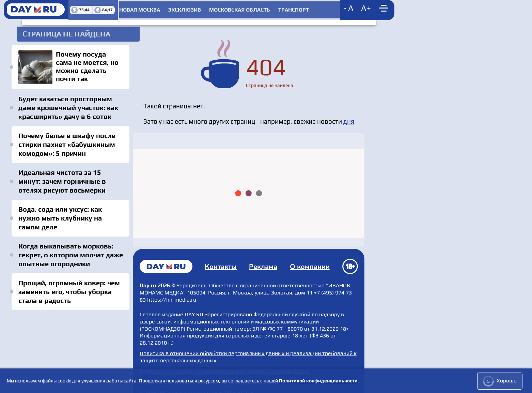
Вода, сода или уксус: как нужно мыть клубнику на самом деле (70, 209)
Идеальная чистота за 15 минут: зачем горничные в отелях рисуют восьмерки (70, 177)
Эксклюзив (182, 9)
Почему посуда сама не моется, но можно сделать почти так (70, 63)
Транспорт (291, 9)
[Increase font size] (344, 9)
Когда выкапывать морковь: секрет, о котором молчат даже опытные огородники (69, 242)
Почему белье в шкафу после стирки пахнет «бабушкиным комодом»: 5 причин (66, 140)
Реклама (264, 258)
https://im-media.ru (172, 291)
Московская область (237, 9)
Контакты (222, 258)
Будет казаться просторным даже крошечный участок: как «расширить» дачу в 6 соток (67, 103)
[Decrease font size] (327, 9)
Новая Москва (136, 9)
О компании (310, 258)
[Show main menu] (363, 9)
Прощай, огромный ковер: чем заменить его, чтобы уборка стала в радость (68, 279)
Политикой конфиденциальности (318, 381)
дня (349, 116)
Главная (167, 258)
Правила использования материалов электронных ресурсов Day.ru (224, 361)
